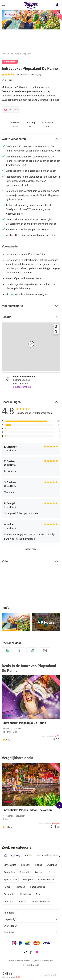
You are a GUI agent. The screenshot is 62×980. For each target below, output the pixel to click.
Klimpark (26, 865)
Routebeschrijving (22, 387)
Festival (23, 902)
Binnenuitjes (10, 865)
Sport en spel (10, 880)
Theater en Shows (41, 902)
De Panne (9, 80)
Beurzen (40, 894)
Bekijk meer (31, 549)
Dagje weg (14, 54)
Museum (40, 872)
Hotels (28, 856)
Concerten (9, 902)
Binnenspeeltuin (46, 880)
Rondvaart (26, 894)
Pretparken (27, 54)
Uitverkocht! (50, 975)
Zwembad (52, 865)
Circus (52, 872)
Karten (7, 887)
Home (4, 54)
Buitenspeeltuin (38, 887)
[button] (31, 139)
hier (12, 294)
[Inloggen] (57, 5)
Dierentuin (25, 872)
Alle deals (9, 913)
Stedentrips (10, 894)
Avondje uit (27, 880)
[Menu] (3, 5)
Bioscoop (20, 887)
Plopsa (39, 865)
